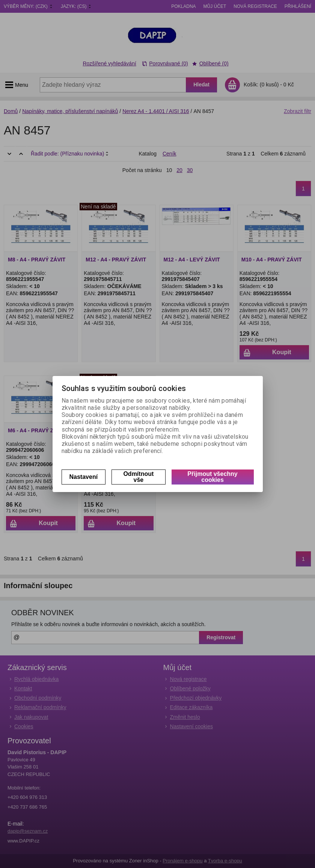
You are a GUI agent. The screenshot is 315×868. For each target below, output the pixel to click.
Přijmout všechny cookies (212, 477)
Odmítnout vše (138, 477)
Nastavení (84, 477)
